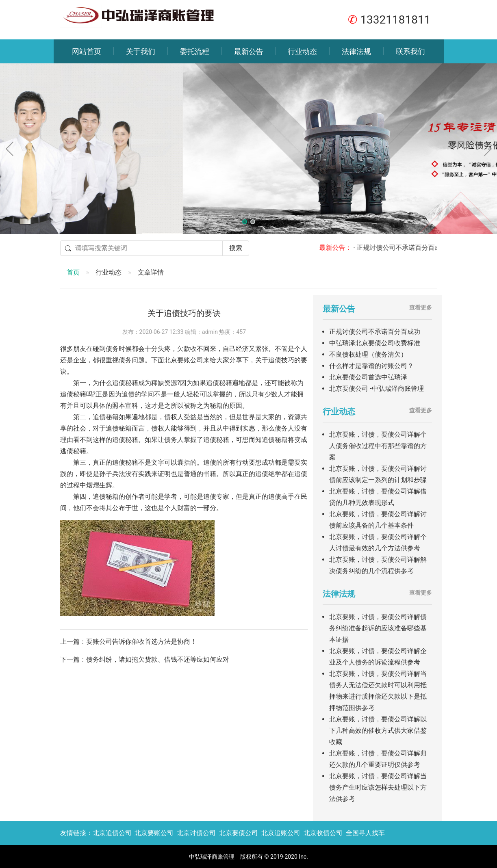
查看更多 (421, 307)
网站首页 (87, 51)
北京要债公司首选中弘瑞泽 (368, 377)
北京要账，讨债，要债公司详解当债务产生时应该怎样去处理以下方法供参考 (378, 787)
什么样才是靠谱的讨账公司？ (371, 366)
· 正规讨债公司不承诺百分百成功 (408, 248)
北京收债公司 (323, 833)
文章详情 (151, 272)
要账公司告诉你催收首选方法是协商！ (141, 642)
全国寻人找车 (365, 833)
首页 (73, 272)
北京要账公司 (154, 833)
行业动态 (302, 51)
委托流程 (195, 51)
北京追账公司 (281, 833)
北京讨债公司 (196, 833)
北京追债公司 (112, 833)
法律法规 (356, 51)
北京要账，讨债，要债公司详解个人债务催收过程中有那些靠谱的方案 (378, 446)
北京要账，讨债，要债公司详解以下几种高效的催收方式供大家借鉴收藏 (378, 731)
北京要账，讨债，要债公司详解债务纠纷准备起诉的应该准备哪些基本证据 (378, 628)
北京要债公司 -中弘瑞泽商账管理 (376, 389)
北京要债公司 (239, 833)
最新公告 (249, 51)
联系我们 (410, 51)
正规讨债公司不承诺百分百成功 (375, 332)
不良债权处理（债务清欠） (368, 354)
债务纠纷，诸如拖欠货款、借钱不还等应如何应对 (158, 659)
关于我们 (141, 51)
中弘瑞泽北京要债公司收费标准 (375, 343)
